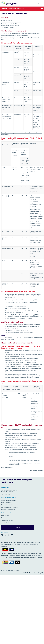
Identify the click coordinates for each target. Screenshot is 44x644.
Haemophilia (9, 20)
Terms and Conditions (14, 570)
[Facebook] (3, 535)
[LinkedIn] (9, 535)
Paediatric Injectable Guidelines (10, 507)
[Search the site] (38, 3)
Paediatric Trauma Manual (8, 509)
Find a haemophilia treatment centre (11, 22)
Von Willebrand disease (8, 27)
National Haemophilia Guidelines (10, 24)
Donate (18, 527)
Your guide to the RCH (7, 520)
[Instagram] (6, 535)
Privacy (3, 570)
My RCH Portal (5, 516)
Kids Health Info (6, 518)
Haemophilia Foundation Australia (10, 25)
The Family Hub (6, 522)
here (3, 40)
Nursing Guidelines (6, 503)
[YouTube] (12, 535)
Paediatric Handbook (7, 505)
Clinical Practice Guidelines (9, 500)
